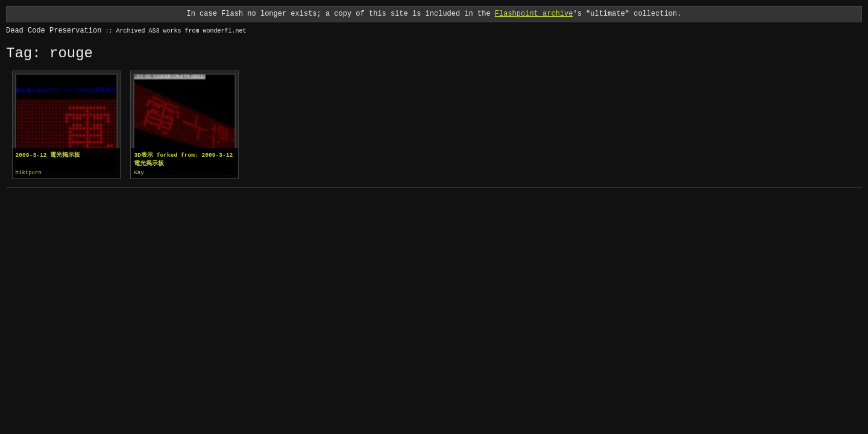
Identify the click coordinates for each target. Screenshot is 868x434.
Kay (139, 173)
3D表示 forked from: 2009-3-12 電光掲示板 (183, 159)
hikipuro (29, 173)
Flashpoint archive (534, 14)
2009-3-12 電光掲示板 (48, 155)
